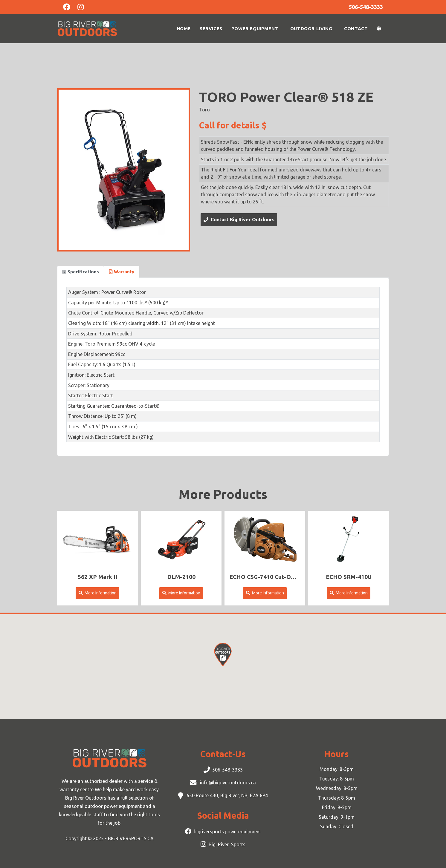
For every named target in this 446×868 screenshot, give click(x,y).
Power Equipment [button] (255, 29)
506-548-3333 (227, 770)
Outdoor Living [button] (311, 29)
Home (184, 29)
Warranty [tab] (122, 272)
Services (211, 29)
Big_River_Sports (227, 844)
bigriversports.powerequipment (227, 832)
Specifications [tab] (81, 272)
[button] (381, 29)
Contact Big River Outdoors (239, 220)
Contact (356, 29)
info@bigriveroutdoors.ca (227, 783)
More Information (98, 593)
